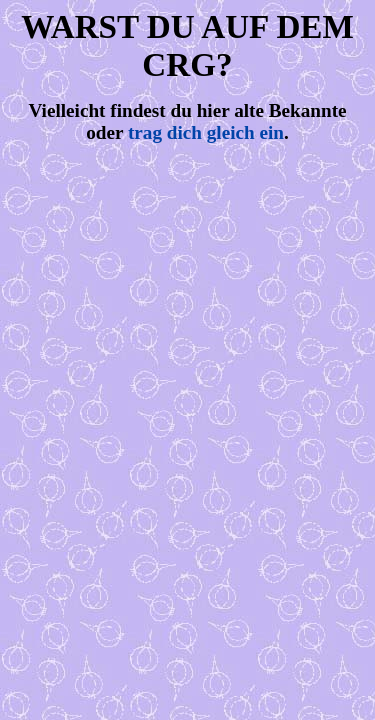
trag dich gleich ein (206, 132)
